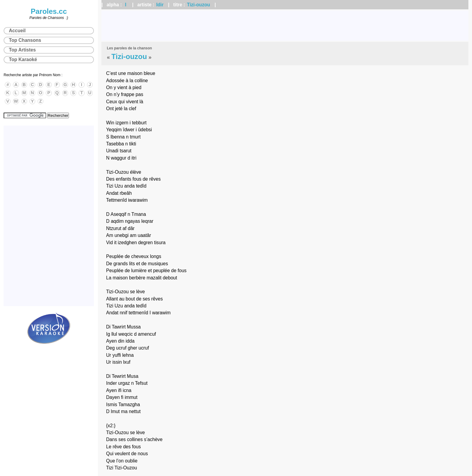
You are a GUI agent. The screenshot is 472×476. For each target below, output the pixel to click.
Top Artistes (22, 50)
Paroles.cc (49, 11)
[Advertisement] (285, 26)
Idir (160, 5)
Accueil (17, 31)
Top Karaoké (23, 59)
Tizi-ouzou (199, 5)
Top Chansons (25, 40)
